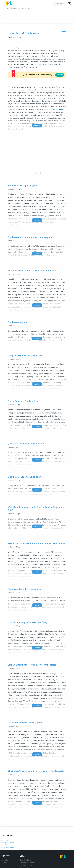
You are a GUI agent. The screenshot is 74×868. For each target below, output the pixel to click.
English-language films (8, 833)
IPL (3, 9)
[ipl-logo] (9, 4)
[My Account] (70, 3)
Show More (37, 111)
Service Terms (25, 856)
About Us (5, 846)
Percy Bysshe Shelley (7, 828)
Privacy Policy (25, 854)
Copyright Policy (26, 846)
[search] (65, 4)
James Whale (5, 830)
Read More (37, 206)
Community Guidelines (28, 848)
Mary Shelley (5, 826)
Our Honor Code (26, 851)
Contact (4, 848)
